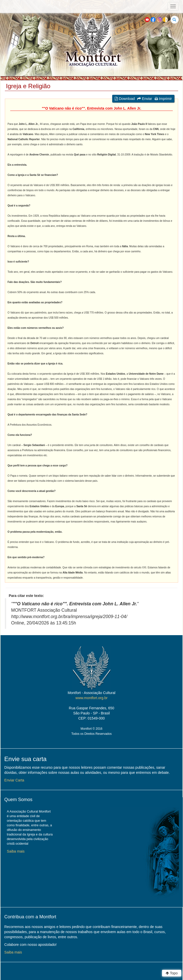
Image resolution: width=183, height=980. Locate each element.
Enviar (145, 99)
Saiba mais (16, 851)
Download (125, 99)
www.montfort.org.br (91, 698)
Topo (172, 973)
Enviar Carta (14, 780)
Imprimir (163, 99)
